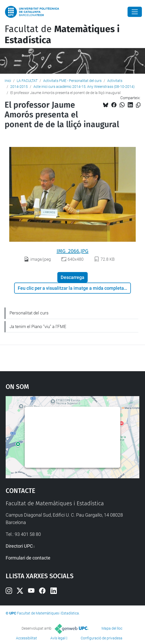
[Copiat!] (138, 105)
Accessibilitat (26, 638)
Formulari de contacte (28, 558)
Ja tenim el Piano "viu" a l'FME (38, 326)
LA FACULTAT (27, 81)
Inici (8, 81)
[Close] (135, 12)
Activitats (115, 81)
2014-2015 (19, 87)
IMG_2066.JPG (72, 251)
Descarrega (72, 277)
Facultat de (62, 35)
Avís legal (58, 638)
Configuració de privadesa (102, 638)
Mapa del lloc (112, 628)
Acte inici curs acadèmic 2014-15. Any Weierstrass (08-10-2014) (84, 87)
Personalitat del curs (29, 313)
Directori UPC (19, 546)
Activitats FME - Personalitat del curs (72, 81)
